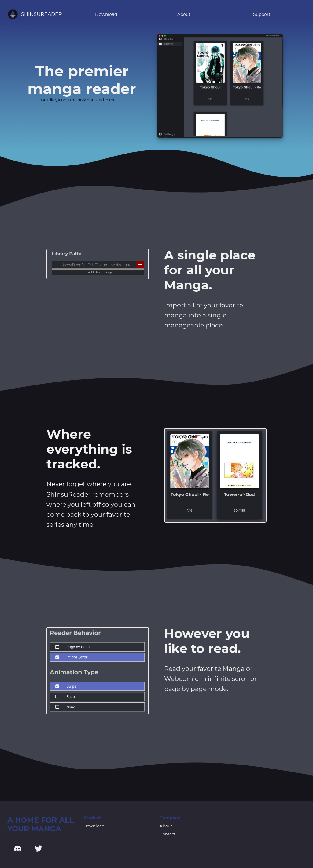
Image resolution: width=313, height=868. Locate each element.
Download (106, 14)
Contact (168, 834)
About (184, 14)
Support (262, 14)
